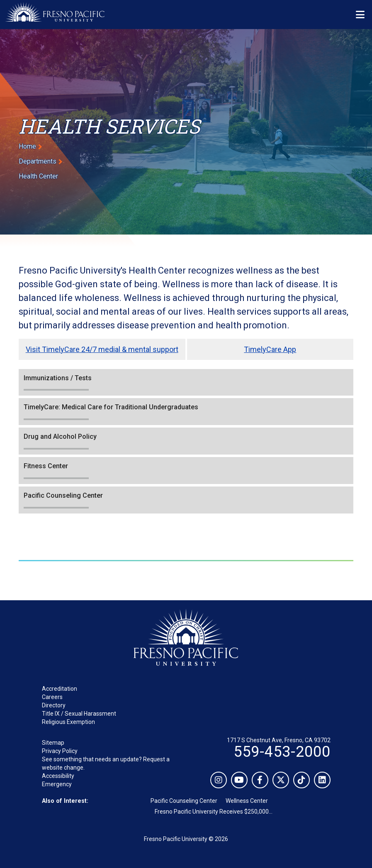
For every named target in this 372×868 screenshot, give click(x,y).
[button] (186, 383)
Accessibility (58, 776)
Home (27, 146)
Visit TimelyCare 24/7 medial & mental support (102, 349)
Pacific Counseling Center (184, 801)
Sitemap (53, 743)
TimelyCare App (270, 349)
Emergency (57, 784)
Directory (54, 705)
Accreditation (60, 689)
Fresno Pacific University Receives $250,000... (214, 812)
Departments (38, 161)
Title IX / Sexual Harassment (79, 714)
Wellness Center (247, 801)
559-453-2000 (282, 752)
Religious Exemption (68, 722)
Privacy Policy (60, 751)
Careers (52, 697)
